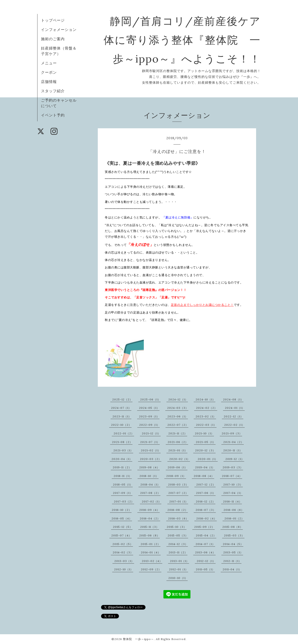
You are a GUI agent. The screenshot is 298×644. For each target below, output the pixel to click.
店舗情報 (49, 82)
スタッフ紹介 (53, 91)
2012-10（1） (124, 569)
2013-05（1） (233, 552)
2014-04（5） (233, 544)
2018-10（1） (149, 476)
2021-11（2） (178, 433)
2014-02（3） (123, 552)
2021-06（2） (178, 442)
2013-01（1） (179, 561)
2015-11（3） (150, 527)
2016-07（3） (206, 510)
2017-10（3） (233, 484)
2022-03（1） (206, 425)
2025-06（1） (150, 399)
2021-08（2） (122, 442)
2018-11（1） (123, 476)
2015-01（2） (151, 544)
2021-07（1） (150, 442)
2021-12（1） (151, 433)
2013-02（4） (152, 561)
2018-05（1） (123, 484)
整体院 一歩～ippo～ (138, 639)
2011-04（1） (232, 569)
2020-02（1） (180, 459)
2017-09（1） (123, 493)
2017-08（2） (150, 493)
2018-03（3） (178, 484)
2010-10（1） (178, 578)
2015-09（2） (204, 527)
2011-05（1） (205, 569)
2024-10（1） (205, 399)
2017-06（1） (206, 493)
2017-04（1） (233, 493)
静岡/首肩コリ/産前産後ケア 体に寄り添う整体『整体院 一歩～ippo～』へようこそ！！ (193, 40)
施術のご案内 (53, 39)
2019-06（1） (178, 467)
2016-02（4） (207, 518)
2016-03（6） (178, 518)
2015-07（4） (121, 535)
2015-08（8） (233, 527)
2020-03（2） (151, 459)
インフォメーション (59, 30)
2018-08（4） (204, 476)
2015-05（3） (178, 535)
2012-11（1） (232, 561)
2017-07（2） (178, 493)
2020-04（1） (122, 459)
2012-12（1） (206, 561)
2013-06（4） (205, 552)
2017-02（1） (152, 501)
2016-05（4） (122, 518)
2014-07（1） (205, 544)
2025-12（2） (122, 399)
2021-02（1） (151, 450)
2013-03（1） (124, 561)
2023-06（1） (178, 416)
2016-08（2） (178, 510)
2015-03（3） (234, 535)
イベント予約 (53, 115)
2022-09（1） (149, 425)
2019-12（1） (235, 459)
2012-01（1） (179, 569)
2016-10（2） (122, 510)
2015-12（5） (123, 527)
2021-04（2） (234, 442)
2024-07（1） (121, 408)
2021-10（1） (204, 433)
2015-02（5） (123, 544)
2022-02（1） (234, 425)
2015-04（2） (206, 535)
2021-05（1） (206, 442)
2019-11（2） (122, 467)
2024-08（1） (233, 399)
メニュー (49, 63)
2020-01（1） (208, 459)
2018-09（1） (176, 476)
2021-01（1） (178, 450)
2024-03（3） (178, 408)
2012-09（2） (151, 569)
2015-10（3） (177, 527)
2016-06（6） (234, 510)
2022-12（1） (234, 416)
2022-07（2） (178, 425)
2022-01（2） (124, 433)
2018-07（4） (232, 476)
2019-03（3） (233, 467)
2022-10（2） (121, 425)
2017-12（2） (206, 484)
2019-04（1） (205, 467)
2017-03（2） (124, 501)
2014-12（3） (178, 544)
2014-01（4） (151, 552)
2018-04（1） (150, 484)
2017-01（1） (179, 501)
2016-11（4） (232, 501)
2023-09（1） (149, 416)
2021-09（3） (232, 433)
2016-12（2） (206, 501)
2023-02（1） (206, 416)
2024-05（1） (149, 408)
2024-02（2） (207, 408)
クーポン (49, 72)
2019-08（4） (149, 467)
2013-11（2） (178, 552)
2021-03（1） (123, 450)
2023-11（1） (122, 416)
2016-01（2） (234, 518)
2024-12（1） (178, 399)
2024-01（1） (235, 408)
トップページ (53, 20)
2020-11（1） (233, 450)
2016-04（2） (150, 518)
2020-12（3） (205, 450)
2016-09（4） (149, 510)
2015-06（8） (149, 535)
